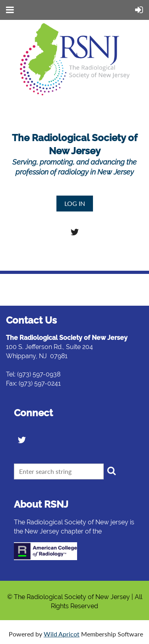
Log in (75, 203)
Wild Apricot (62, 634)
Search (111, 471)
